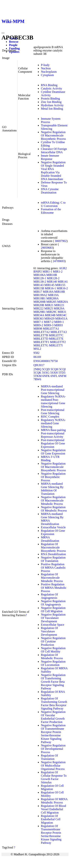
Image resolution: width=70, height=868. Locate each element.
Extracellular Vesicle (53, 527)
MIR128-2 (53, 278)
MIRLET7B (41, 335)
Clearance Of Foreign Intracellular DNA (54, 151)
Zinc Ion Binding (51, 102)
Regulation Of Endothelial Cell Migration (51, 819)
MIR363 (38, 319)
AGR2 (63, 268)
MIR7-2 (49, 322)
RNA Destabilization (53, 554)
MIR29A (59, 308)
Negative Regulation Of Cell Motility (53, 650)
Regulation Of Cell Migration (52, 787)
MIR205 (51, 302)
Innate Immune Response (50, 157)
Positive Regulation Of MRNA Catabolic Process (53, 568)
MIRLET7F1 (41, 342)
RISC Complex (50, 417)
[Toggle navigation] (3, 33)
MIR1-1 (47, 272)
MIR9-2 (38, 325)
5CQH (55, 369)
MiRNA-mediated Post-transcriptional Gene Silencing (53, 390)
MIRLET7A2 (42, 332)
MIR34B (50, 315)
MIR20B (39, 305)
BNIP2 (38, 272)
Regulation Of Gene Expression (53, 532)
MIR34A (39, 315)
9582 (36, 353)
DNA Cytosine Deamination (50, 191)
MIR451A (61, 319)
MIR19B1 (39, 298)
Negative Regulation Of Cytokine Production (53, 641)
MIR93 (58, 325)
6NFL (54, 376)
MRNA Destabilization (50, 539)
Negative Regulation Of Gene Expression (53, 452)
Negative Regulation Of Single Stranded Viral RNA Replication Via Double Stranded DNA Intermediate (53, 171)
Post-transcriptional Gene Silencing (53, 412)
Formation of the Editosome (51, 211)
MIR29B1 (39, 312)
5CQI (63, 369)
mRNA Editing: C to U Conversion (53, 204)
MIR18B (59, 292)
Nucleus (46, 68)
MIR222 (38, 308)
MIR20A (62, 302)
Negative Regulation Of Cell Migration (53, 610)
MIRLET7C (56, 335)
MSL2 (37, 349)
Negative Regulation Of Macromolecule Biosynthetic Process (53, 135)
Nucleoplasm (49, 72)
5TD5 (62, 373)
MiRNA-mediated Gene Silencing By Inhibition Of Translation (52, 489)
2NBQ (37, 369)
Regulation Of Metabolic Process (52, 656)
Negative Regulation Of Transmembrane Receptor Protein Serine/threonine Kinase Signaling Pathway (53, 734)
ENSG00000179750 (46, 361)
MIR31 (62, 312)
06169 (37, 357)
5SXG (46, 373)
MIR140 (52, 282)
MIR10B (52, 275)
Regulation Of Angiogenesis (49, 596)
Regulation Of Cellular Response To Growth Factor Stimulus (54, 777)
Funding (14, 48)
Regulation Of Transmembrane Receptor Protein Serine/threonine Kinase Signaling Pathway (51, 834)
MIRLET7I (56, 345)
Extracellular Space (53, 625)
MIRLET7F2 (58, 342)
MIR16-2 (62, 288)
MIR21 (49, 305)
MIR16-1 (50, 288)
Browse (14, 42)
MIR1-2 (58, 272)
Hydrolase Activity (52, 105)
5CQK (37, 373)
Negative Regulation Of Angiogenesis (53, 603)
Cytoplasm (47, 75)
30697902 (61, 241)
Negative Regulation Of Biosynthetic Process (53, 477)
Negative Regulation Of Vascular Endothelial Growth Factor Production (53, 717)
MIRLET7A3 (59, 332)
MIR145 (49, 285)
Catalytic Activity (51, 88)
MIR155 (60, 285)
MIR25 (49, 308)
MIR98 (38, 329)
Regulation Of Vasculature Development (49, 631)
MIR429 (49, 319)
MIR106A (39, 275)
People (13, 45)
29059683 (47, 248)
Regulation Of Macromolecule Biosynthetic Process (53, 547)
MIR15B (39, 288)
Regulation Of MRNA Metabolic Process (54, 801)
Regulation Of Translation (49, 757)
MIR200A (52, 298)
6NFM (62, 376)
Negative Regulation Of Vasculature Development (53, 618)
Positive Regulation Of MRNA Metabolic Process (54, 588)
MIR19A (53, 295)
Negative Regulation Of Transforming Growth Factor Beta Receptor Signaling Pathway (53, 682)
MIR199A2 (40, 295)
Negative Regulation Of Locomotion (53, 663)
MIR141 (63, 282)
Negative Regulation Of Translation (53, 559)
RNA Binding (49, 85)
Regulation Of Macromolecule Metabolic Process (52, 578)
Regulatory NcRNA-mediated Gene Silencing (53, 423)
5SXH (54, 373)
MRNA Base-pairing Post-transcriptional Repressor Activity (53, 433)
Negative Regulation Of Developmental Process (53, 749)
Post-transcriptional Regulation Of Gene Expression (53, 443)
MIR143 (38, 285)
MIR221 (59, 305)
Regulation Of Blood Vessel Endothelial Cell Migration (53, 809)
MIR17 (38, 292)
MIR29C (52, 312)
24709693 (59, 261)
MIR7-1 (38, 322)
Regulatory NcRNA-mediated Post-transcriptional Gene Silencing (53, 401)
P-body (45, 65)
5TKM (38, 376)
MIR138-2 (40, 282)
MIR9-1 (59, 322)
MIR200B (39, 302)
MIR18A (48, 292)
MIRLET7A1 (51, 329)
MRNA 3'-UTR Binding (50, 459)
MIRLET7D (41, 339)
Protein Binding (50, 99)
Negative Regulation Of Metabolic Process (54, 509)
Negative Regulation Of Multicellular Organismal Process (53, 766)
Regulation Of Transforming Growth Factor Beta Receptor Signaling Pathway (54, 703)
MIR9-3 (49, 325)
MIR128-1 (40, 278)
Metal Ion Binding (52, 109)
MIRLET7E (56, 339)
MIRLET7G (41, 345)
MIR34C (62, 315)
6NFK (46, 376)
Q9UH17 (39, 365)
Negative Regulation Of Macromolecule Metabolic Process (53, 500)
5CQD (46, 369)
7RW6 (37, 379)
